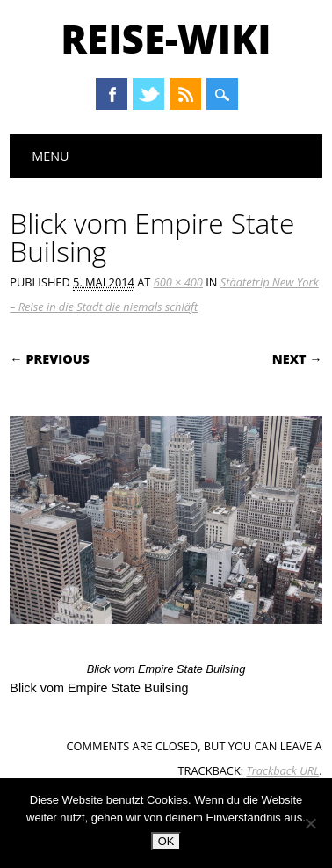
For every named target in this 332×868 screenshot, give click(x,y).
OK (166, 841)
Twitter (148, 94)
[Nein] (310, 823)
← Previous (50, 359)
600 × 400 (178, 282)
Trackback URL (282, 770)
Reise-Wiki (166, 39)
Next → (297, 359)
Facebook (112, 94)
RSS (185, 94)
